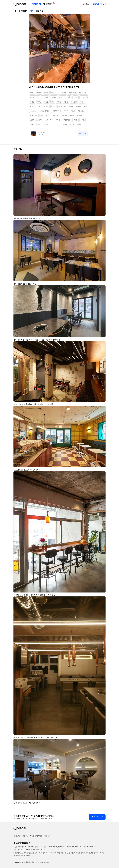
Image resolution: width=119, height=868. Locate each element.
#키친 (32, 102)
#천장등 (81, 111)
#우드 (83, 120)
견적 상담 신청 (97, 817)
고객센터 (17, 836)
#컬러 (32, 120)
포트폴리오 (23, 11)
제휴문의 (86, 4)
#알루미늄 (72, 93)
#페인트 (47, 124)
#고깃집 (45, 97)
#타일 (58, 120)
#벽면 (59, 102)
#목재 (39, 124)
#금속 (64, 93)
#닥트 (46, 93)
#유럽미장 (64, 124)
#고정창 (74, 102)
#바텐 (71, 106)
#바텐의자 (62, 106)
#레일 (48, 115)
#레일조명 (34, 115)
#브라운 (64, 115)
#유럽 (72, 124)
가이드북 (40, 11)
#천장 (46, 102)
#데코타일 (67, 120)
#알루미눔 (83, 93)
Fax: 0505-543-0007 (90, 847)
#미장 (79, 124)
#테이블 (79, 106)
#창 (40, 106)
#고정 (82, 102)
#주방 (75, 97)
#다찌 (66, 111)
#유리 (55, 124)
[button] (103, 157)
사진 (32, 11)
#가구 (46, 106)
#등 (42, 115)
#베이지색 (50, 120)
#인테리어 (55, 93)
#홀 (69, 97)
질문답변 (48, 4)
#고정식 (33, 106)
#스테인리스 (35, 97)
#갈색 (72, 115)
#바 (86, 106)
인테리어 (36, 4)
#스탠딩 (33, 111)
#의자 (54, 106)
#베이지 (40, 120)
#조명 (73, 111)
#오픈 (39, 102)
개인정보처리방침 (36, 836)
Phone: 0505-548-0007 (74, 847)
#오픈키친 (84, 97)
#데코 (75, 120)
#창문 (66, 102)
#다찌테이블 (57, 111)
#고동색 (80, 115)
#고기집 (62, 97)
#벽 (53, 102)
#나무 (32, 124)
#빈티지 (56, 115)
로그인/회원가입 (98, 4)
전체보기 (83, 133)
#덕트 (39, 93)
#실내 (32, 93)
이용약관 (25, 836)
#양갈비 (54, 97)
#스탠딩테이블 (44, 111)
